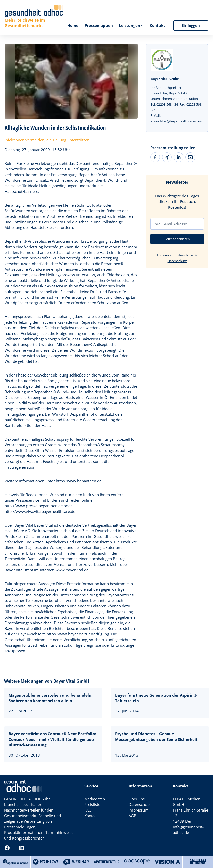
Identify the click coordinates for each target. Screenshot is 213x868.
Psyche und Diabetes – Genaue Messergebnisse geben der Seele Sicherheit (156, 736)
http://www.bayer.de (65, 634)
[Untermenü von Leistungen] (142, 25)
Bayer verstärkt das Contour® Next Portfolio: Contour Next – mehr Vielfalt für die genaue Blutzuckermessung (52, 739)
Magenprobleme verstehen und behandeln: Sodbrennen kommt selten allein (51, 698)
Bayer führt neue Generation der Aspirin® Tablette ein (156, 698)
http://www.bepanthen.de (79, 481)
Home (73, 25)
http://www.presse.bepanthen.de (34, 506)
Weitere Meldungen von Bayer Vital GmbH (47, 681)
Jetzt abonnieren (177, 239)
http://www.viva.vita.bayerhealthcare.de (40, 511)
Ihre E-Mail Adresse (170, 224)
